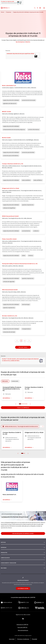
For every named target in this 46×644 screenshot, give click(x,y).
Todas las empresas (23, 408)
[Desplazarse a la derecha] (43, 426)
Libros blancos (5, 558)
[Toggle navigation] (44, 8)
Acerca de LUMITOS (22, 627)
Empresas (4, 547)
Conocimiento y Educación (9, 563)
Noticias (3, 542)
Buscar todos (23, 347)
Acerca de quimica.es (23, 630)
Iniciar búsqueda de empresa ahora (23, 533)
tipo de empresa (20, 42)
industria (28, 42)
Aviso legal (12, 639)
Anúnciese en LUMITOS (22, 624)
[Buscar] (35, 8)
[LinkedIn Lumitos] (23, 619)
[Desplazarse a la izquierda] (41, 426)
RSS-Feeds (4, 568)
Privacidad (34, 639)
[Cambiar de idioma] (40, 8)
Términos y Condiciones (23, 639)
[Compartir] (37, 8)
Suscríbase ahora (23, 588)
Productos (4, 553)
